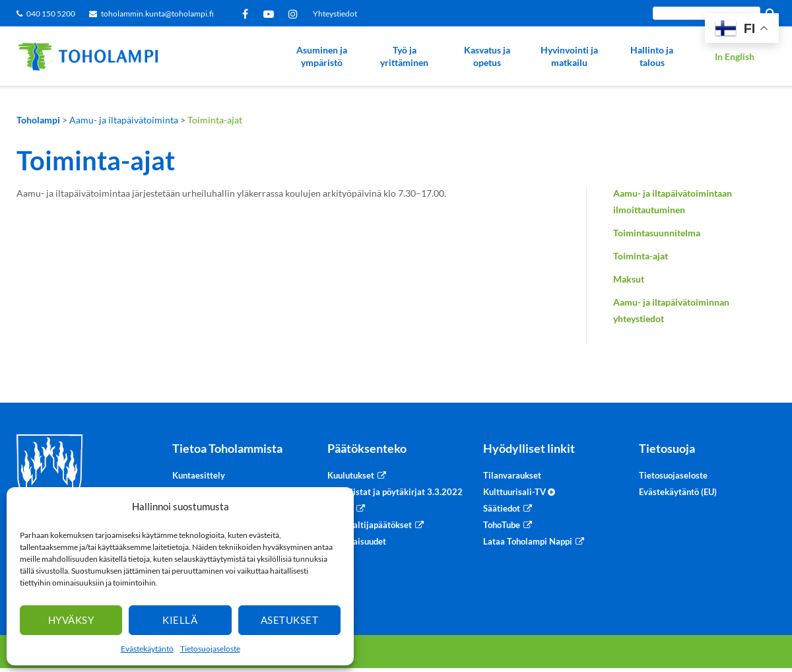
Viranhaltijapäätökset (370, 525)
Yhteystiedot (335, 14)
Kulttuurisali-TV (519, 492)
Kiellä (180, 620)
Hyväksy (71, 620)
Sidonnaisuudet (357, 541)
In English (735, 56)
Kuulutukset (351, 475)
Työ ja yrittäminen (404, 56)
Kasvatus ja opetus (487, 56)
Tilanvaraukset (512, 475)
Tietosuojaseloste (210, 649)
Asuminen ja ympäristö (322, 56)
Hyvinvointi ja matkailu (569, 56)
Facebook (247, 14)
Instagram (295, 14)
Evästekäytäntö (147, 649)
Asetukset (290, 620)
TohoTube (502, 525)
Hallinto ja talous (652, 56)
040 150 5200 (51, 14)
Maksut (629, 279)
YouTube (271, 14)
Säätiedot (502, 508)
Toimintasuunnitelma (657, 233)
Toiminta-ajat (641, 256)
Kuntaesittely (199, 475)
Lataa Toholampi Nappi (528, 541)
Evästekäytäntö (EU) (678, 492)
